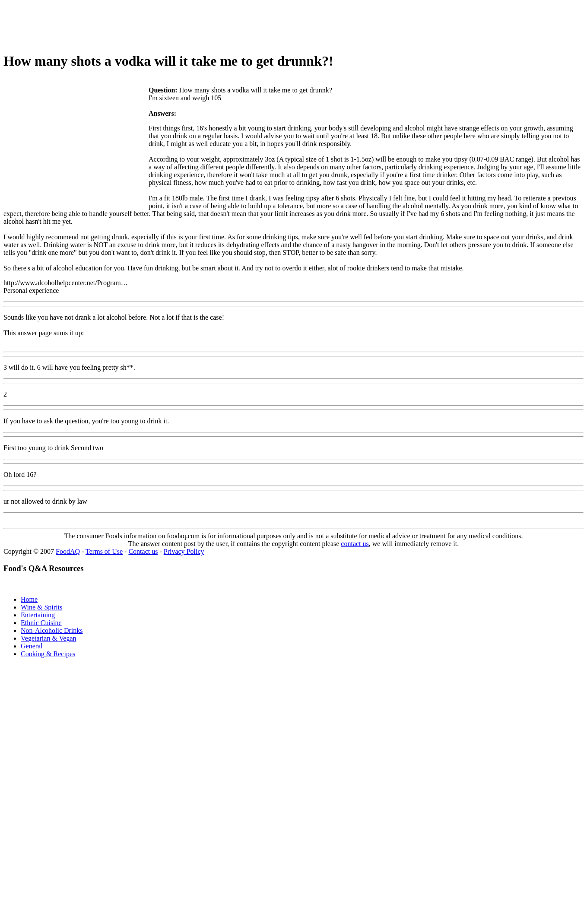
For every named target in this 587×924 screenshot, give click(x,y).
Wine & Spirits (41, 607)
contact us (355, 544)
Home (29, 599)
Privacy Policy (184, 551)
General (32, 646)
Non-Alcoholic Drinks (52, 630)
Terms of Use (104, 551)
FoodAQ (68, 551)
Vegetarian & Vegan (49, 638)
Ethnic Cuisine (41, 623)
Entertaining (38, 615)
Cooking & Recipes (48, 654)
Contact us (143, 551)
